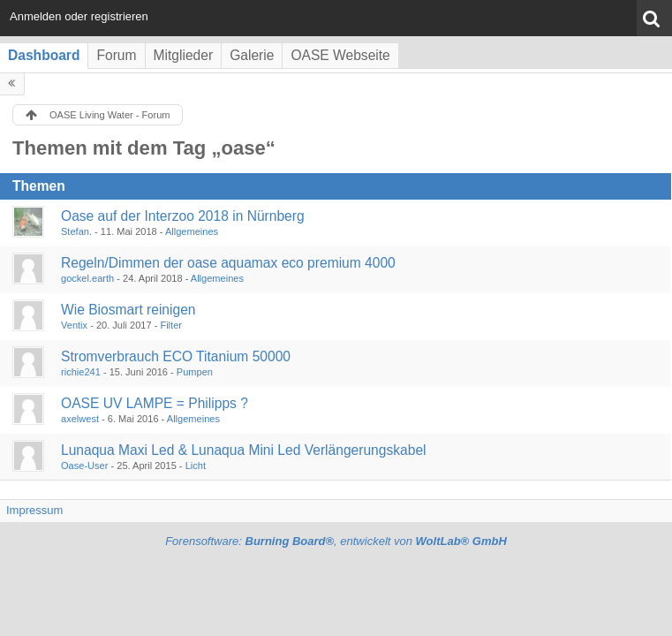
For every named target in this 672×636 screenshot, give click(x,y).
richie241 (81, 372)
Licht (196, 466)
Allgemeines (192, 231)
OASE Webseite (340, 55)
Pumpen (195, 372)
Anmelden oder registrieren (79, 16)
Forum (116, 55)
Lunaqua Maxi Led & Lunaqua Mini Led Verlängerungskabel (244, 450)
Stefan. (76, 231)
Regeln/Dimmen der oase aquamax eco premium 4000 (228, 263)
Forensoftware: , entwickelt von (336, 541)
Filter (171, 325)
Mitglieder (184, 55)
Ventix (74, 325)
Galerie (252, 55)
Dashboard (44, 55)
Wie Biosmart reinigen (128, 310)
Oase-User (84, 466)
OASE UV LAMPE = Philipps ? (155, 403)
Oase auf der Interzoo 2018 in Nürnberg (183, 216)
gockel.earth (87, 278)
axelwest (80, 419)
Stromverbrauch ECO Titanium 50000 (176, 356)
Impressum (34, 510)
